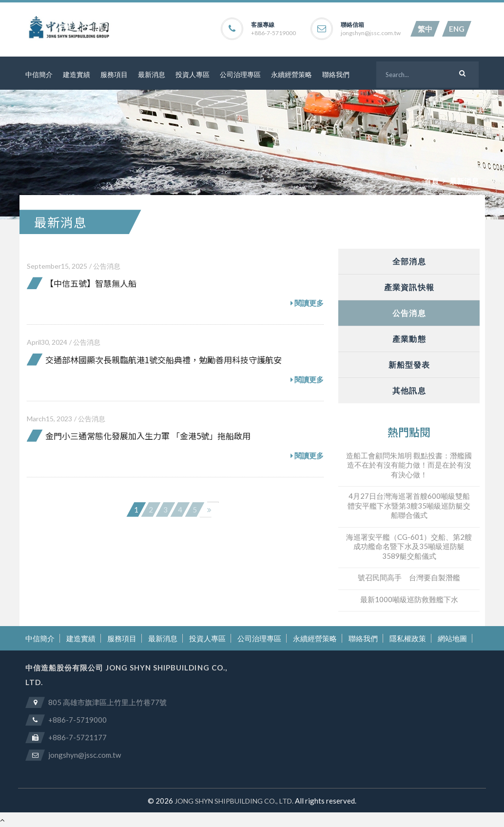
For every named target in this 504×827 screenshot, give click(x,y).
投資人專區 (193, 74)
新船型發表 (409, 364)
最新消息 (152, 74)
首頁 (431, 181)
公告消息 (107, 266)
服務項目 (114, 74)
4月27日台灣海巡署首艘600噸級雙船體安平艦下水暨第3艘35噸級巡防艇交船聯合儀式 (409, 505)
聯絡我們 (336, 74)
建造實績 (77, 74)
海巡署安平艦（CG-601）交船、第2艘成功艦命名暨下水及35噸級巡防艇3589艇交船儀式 (409, 546)
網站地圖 (452, 638)
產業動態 (409, 339)
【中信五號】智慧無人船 (91, 283)
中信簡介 (39, 74)
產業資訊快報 (409, 287)
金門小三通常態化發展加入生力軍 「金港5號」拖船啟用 (148, 436)
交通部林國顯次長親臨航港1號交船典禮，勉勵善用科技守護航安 (164, 360)
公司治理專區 (240, 74)
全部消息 (409, 261)
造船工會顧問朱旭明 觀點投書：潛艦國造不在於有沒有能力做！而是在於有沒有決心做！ (409, 465)
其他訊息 (409, 390)
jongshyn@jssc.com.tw (371, 33)
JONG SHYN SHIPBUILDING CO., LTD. (234, 801)
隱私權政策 (408, 638)
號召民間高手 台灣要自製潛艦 (409, 577)
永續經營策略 (291, 74)
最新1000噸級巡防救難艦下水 (409, 599)
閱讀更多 (307, 303)
